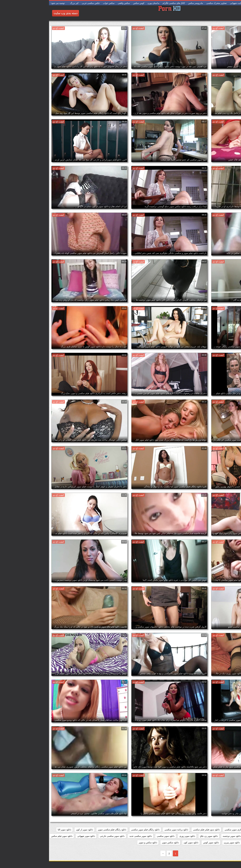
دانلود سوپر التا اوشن (228, 836)
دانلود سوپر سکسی (117, 836)
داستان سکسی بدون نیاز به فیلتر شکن (220, 830)
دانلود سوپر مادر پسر (228, 842)
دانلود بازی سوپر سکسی (187, 830)
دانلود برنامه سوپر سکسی (127, 830)
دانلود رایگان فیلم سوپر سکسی (96, 830)
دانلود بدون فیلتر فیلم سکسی (157, 830)
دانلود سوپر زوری (138, 836)
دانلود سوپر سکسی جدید (92, 836)
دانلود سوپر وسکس (205, 842)
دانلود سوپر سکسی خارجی (63, 836)
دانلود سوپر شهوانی (37, 836)
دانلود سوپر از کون (36, 830)
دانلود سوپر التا (15, 830)
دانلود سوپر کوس (162, 842)
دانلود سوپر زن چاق (160, 836)
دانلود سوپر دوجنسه (183, 836)
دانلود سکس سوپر (121, 842)
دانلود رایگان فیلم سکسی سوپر (63, 830)
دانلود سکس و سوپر (99, 842)
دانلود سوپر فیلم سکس (13, 836)
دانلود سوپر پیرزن (183, 842)
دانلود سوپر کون (142, 842)
